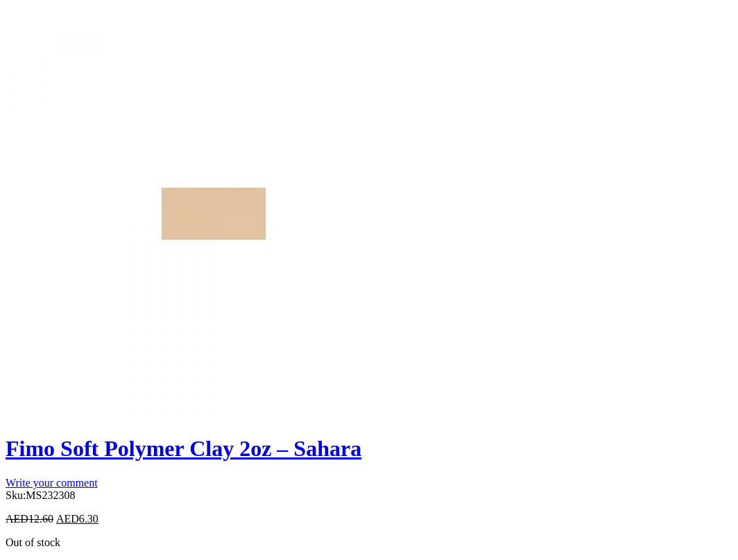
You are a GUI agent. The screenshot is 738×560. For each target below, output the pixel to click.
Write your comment (52, 483)
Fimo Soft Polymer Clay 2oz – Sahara (183, 448)
